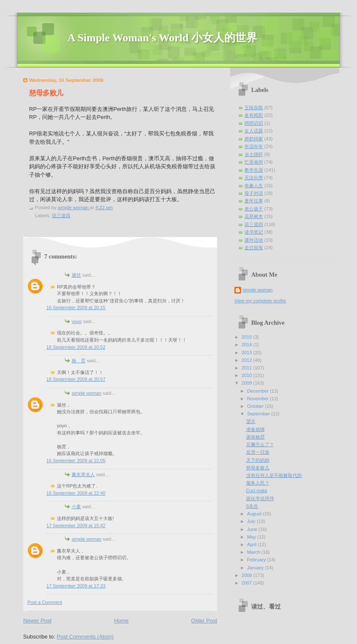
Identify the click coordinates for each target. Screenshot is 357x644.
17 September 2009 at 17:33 (76, 586)
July (252, 521)
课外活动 (254, 240)
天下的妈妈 (258, 460)
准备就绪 (255, 429)
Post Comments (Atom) (85, 637)
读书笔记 (254, 232)
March (254, 552)
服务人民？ (258, 483)
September (259, 414)
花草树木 (254, 216)
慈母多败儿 (258, 468)
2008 (247, 575)
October (256, 406)
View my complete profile (260, 301)
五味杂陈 (254, 108)
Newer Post (37, 621)
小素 (76, 507)
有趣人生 (254, 186)
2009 (247, 383)
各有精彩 (254, 115)
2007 (247, 583)
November (258, 399)
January (256, 568)
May (252, 537)
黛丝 (76, 275)
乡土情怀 (254, 154)
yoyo (76, 321)
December (258, 391)
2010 (247, 375)
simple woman (87, 393)
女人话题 (254, 131)
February (257, 560)
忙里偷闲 (254, 162)
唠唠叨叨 (254, 123)
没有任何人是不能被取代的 (274, 475)
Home (122, 621)
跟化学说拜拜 (260, 498)
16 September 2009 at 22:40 (76, 493)
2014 (247, 345)
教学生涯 (254, 170)
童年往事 (254, 201)
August (255, 514)
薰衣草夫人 (83, 474)
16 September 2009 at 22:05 (76, 461)
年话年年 (254, 146)
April (252, 544)
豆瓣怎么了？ (260, 445)
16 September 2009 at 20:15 (76, 307)
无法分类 (254, 178)
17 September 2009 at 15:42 (76, 525)
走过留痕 (254, 248)
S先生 (252, 506)
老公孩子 (254, 209)
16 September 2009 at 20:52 (76, 347)
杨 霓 (79, 361)
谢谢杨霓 (255, 437)
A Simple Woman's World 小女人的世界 (162, 38)
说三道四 (61, 216)
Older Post (204, 621)
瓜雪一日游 (258, 452)
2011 (247, 368)
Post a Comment (45, 602)
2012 (247, 360)
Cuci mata (257, 490)
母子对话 (254, 193)
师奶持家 (254, 139)
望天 (251, 421)
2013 (247, 353)
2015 (247, 337)
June (253, 529)
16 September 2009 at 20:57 (76, 379)
